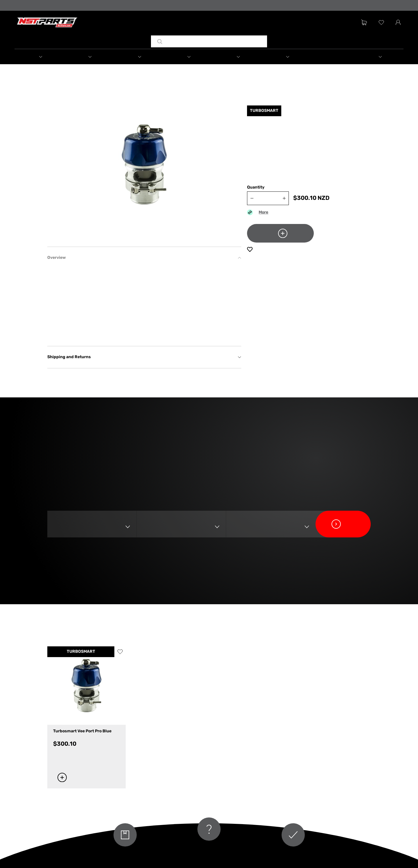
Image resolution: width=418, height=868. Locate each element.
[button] (39, 57)
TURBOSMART (81, 652)
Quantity (256, 188)
